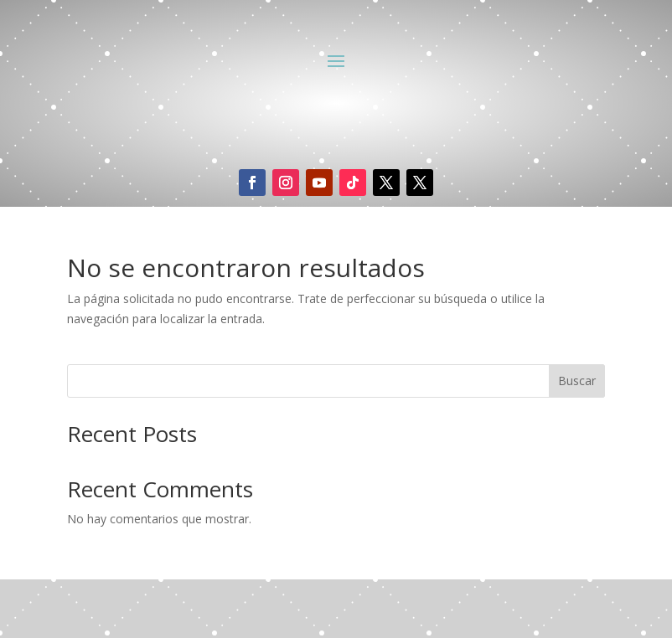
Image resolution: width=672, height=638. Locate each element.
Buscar (577, 381)
